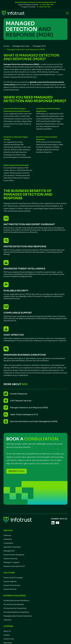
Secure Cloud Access (12, 585)
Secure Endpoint (10, 581)
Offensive (7, 535)
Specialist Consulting (12, 547)
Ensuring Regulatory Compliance (16, 612)
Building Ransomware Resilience (16, 601)
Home (6, 46)
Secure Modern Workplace (14, 555)
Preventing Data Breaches (14, 604)
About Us (7, 631)
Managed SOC (39, 46)
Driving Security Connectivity (15, 608)
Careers (7, 635)
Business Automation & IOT (14, 566)
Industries (7, 620)
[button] (67, 13)
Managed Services (21, 46)
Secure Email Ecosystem (13, 578)
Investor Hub (9, 639)
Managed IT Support (12, 562)
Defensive (8, 539)
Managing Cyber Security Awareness (18, 616)
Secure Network (10, 589)
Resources (8, 643)
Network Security (10, 559)
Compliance (8, 543)
